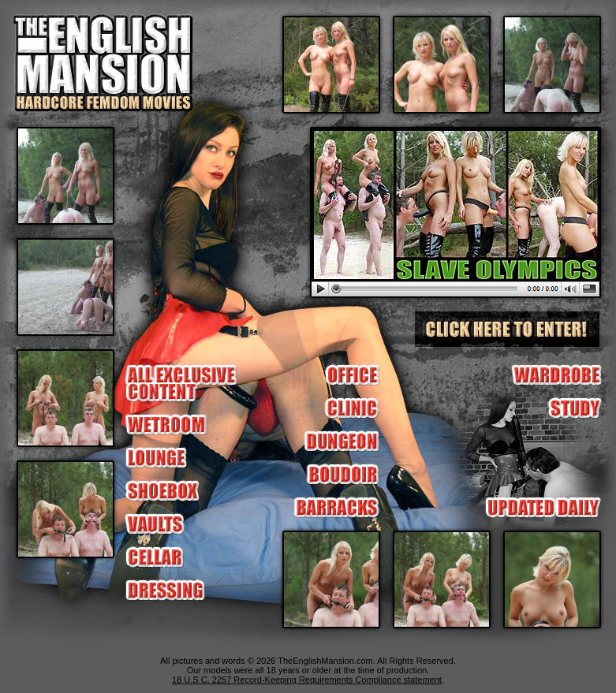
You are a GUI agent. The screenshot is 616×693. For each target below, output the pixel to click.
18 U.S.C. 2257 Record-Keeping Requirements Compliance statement (307, 680)
